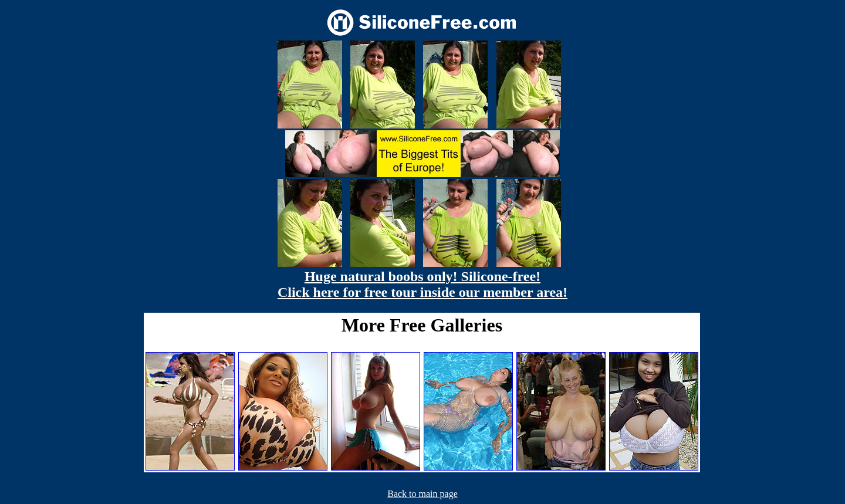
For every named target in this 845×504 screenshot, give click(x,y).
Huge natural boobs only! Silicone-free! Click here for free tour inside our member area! (422, 284)
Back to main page (422, 494)
